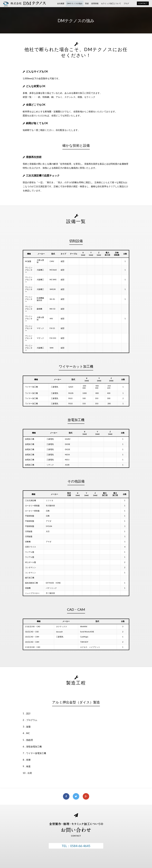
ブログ (126, 3)
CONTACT (143, 3)
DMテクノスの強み (75, 3)
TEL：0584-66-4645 (76, 846)
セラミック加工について (111, 3)
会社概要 (61, 3)
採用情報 (95, 3)
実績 (87, 3)
